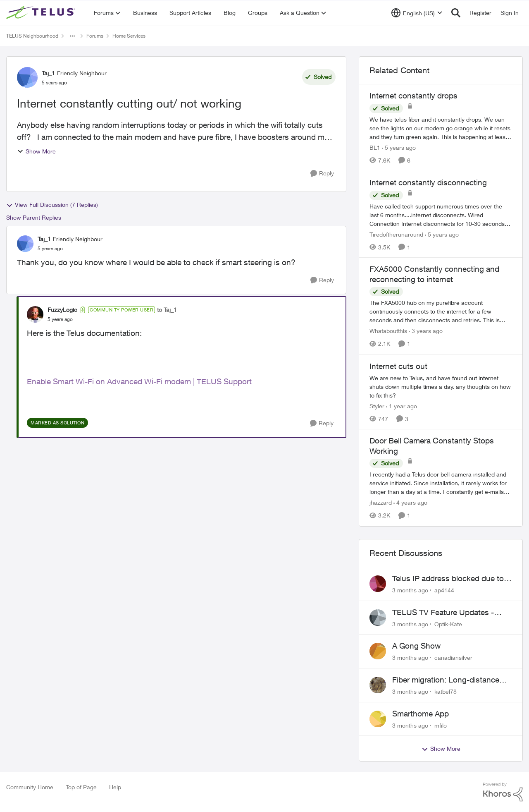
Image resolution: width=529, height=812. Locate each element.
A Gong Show (416, 646)
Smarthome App (421, 714)
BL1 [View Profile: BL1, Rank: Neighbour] (375, 147)
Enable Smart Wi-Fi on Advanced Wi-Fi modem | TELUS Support (139, 381)
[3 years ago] (426, 331)
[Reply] (322, 174)
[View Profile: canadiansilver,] (378, 651)
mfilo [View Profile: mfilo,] (441, 725)
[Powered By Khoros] (503, 792)
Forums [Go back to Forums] (95, 36)
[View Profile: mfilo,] (378, 719)
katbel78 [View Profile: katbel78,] (446, 691)
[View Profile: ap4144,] (378, 584)
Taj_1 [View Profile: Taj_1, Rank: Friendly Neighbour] (48, 73)
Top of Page (81, 787)
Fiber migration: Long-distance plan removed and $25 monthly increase (447, 680)
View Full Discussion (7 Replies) (52, 205)
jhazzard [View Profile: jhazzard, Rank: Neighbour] (381, 503)
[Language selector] (417, 13)
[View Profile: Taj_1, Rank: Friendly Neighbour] (27, 77)
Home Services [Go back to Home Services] (129, 36)
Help (115, 787)
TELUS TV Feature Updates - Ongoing (443, 613)
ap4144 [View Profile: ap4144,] (444, 590)
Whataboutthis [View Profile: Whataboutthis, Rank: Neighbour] (388, 331)
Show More (36, 151)
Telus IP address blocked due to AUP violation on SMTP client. (448, 579)
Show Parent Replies (34, 217)
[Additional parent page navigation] (72, 36)
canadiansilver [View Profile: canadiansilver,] (453, 658)
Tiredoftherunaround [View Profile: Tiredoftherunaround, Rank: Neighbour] (396, 234)
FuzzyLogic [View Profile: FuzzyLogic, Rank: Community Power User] (62, 310)
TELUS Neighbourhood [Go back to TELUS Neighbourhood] (32, 36)
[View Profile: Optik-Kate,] (378, 618)
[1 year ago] (402, 406)
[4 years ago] (410, 503)
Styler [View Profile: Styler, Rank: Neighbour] (377, 406)
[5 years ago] (399, 147)
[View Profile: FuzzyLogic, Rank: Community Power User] (35, 314)
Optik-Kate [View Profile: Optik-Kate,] (448, 624)
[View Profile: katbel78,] (378, 685)
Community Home (30, 787)
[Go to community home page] (42, 13)
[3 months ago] (410, 590)
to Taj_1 (167, 310)
